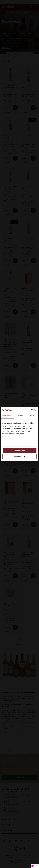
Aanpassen (20, 457)
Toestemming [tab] (7, 416)
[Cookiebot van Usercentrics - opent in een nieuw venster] (28, 410)
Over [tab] (32, 416)
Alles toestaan (20, 451)
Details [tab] (20, 416)
